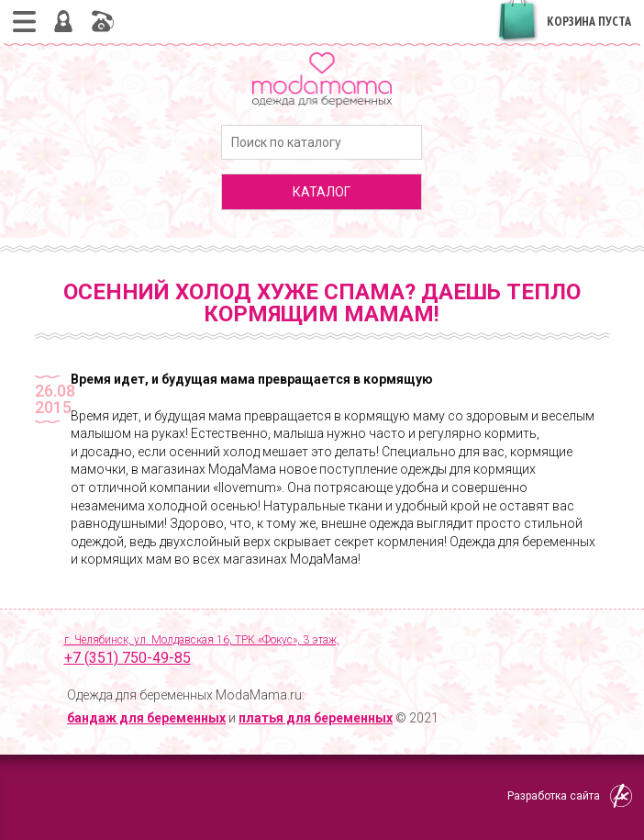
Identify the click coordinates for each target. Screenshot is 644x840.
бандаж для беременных (146, 718)
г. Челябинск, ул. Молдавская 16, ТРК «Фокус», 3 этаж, (337, 651)
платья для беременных (316, 718)
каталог (322, 192)
